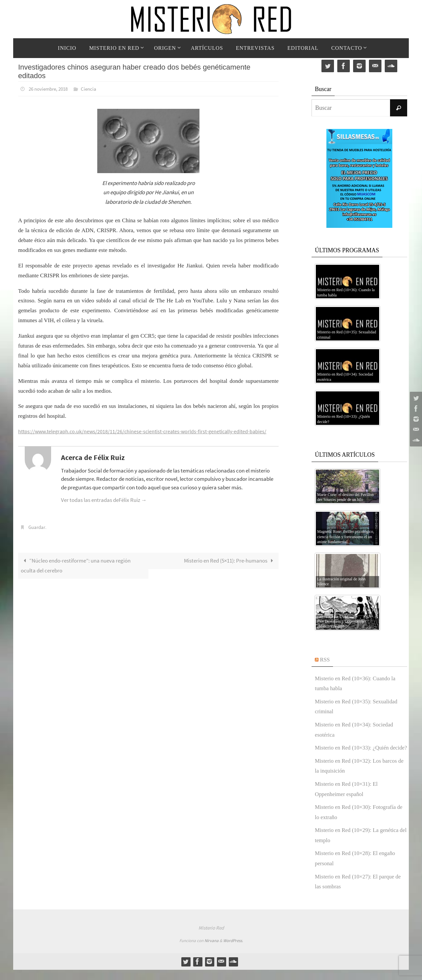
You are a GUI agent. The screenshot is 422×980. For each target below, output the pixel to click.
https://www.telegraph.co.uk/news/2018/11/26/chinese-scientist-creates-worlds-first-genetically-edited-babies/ (147, 431)
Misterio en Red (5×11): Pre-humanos (230, 560)
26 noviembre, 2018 (50, 89)
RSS (325, 659)
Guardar (38, 527)
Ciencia (93, 89)
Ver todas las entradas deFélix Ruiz (104, 500)
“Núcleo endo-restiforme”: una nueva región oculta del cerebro (76, 565)
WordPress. (233, 951)
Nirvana (211, 951)
